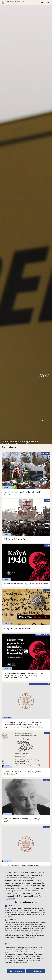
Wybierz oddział (13, 3)
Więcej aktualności (41, 842)
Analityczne (12, 919)
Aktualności (10, 316)
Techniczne (12, 906)
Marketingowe (13, 944)
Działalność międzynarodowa (22, 850)
